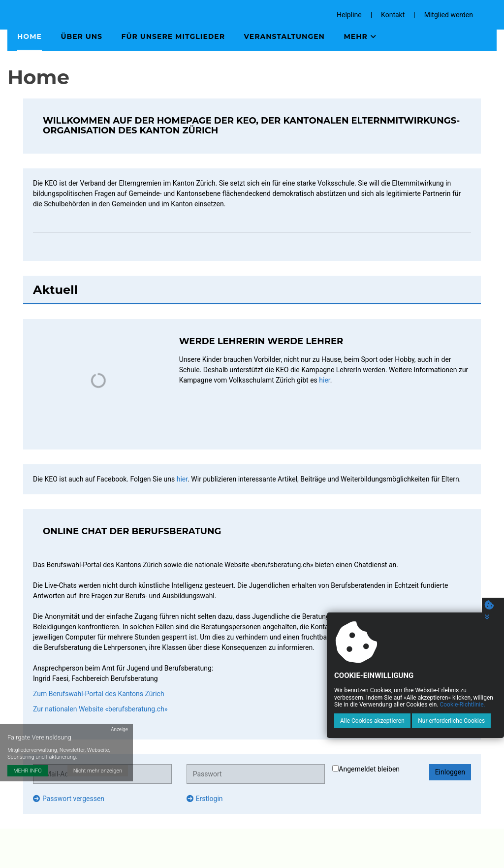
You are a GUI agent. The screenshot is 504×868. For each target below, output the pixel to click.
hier (324, 380)
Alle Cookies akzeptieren (372, 721)
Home (30, 36)
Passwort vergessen (69, 799)
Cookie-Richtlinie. (462, 705)
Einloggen (450, 772)
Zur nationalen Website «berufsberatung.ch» (100, 709)
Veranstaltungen (284, 36)
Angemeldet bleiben (366, 769)
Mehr (360, 36)
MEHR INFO (28, 771)
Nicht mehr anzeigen (98, 771)
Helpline (349, 15)
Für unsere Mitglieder (173, 36)
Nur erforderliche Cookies (451, 721)
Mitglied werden (449, 15)
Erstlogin (205, 799)
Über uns (81, 36)
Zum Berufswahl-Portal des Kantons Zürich (99, 694)
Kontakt (393, 15)
